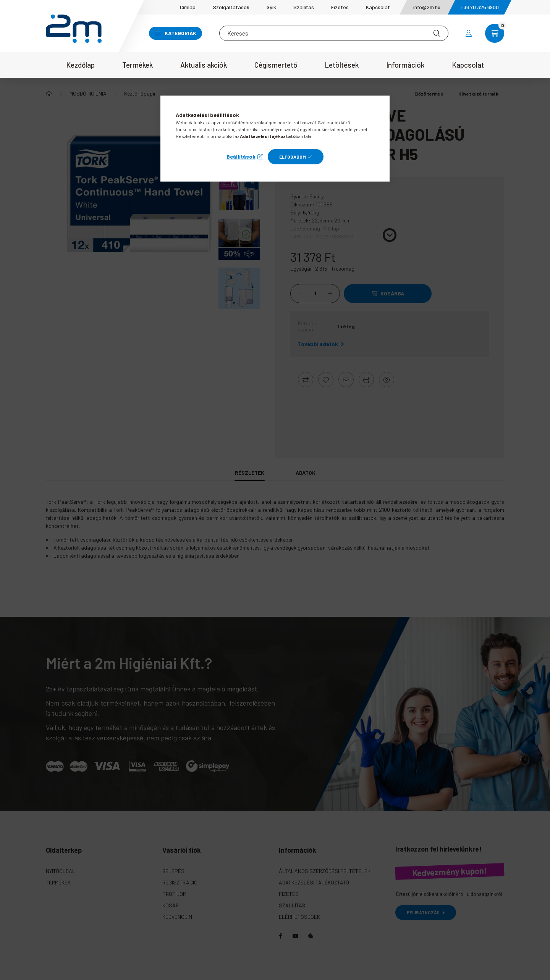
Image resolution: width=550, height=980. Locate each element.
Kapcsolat (378, 7)
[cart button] (495, 33)
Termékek (137, 65)
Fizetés (340, 7)
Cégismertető (276, 65)
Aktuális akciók (204, 65)
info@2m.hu (427, 7)
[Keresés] (334, 33)
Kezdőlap (80, 65)
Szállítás (304, 7)
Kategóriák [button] (176, 33)
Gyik (271, 7)
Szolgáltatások (231, 7)
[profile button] (469, 33)
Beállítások (241, 157)
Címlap (188, 7)
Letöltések (342, 65)
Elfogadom (293, 157)
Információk (405, 65)
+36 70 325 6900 (480, 7)
